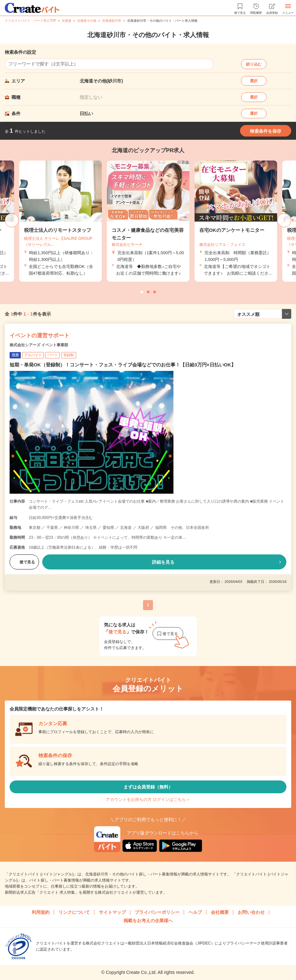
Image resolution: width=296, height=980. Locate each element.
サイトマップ (112, 912)
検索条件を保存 (266, 131)
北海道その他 (87, 21)
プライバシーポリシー (157, 912)
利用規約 (41, 912)
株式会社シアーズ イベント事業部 (39, 345)
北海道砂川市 (112, 21)
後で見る (24, 562)
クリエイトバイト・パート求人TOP (30, 21)
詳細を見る (163, 562)
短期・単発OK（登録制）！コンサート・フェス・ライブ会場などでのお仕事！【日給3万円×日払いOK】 (123, 365)
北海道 (67, 21)
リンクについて (74, 912)
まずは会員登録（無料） (148, 787)
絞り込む (254, 64)
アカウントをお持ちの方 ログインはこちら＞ (148, 800)
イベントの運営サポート (40, 336)
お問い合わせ (251, 912)
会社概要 (220, 912)
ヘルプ (195, 912)
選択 (254, 81)
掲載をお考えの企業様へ (148, 921)
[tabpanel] (148, 221)
